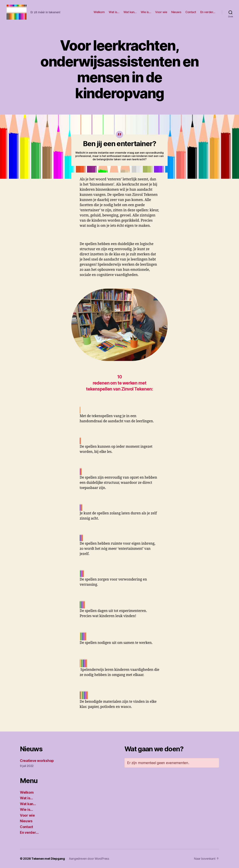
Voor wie (161, 12)
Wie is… (146, 12)
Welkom (99, 12)
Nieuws (176, 12)
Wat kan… (130, 12)
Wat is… (114, 12)
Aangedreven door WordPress (89, 859)
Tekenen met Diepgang (48, 859)
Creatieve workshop (37, 761)
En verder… (208, 12)
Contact (191, 12)
